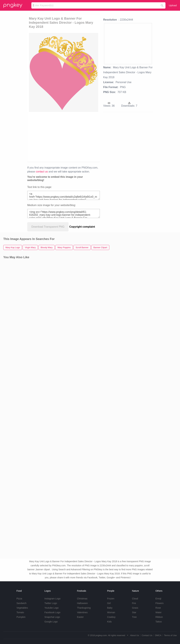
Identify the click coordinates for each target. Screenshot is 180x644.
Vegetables (22, 608)
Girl (109, 603)
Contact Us (147, 635)
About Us (135, 635)
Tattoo (159, 622)
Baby (110, 608)
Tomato (20, 612)
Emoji (158, 599)
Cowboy (111, 617)
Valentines (82, 612)
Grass (135, 608)
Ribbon (159, 617)
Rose (158, 608)
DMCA (158, 635)
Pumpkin (21, 617)
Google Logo (51, 622)
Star (134, 612)
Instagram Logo (52, 599)
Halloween (82, 603)
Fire (134, 603)
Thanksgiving (84, 608)
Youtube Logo (52, 608)
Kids (109, 622)
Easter (80, 617)
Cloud (135, 599)
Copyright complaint (82, 227)
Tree (134, 617)
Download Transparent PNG (48, 227)
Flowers (159, 603)
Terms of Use (170, 635)
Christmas (82, 599)
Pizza (19, 599)
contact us (42, 172)
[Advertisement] (85, 137)
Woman (111, 612)
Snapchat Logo (52, 617)
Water (158, 612)
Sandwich (22, 603)
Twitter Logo (51, 603)
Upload (173, 5)
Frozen (111, 599)
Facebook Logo (52, 612)
